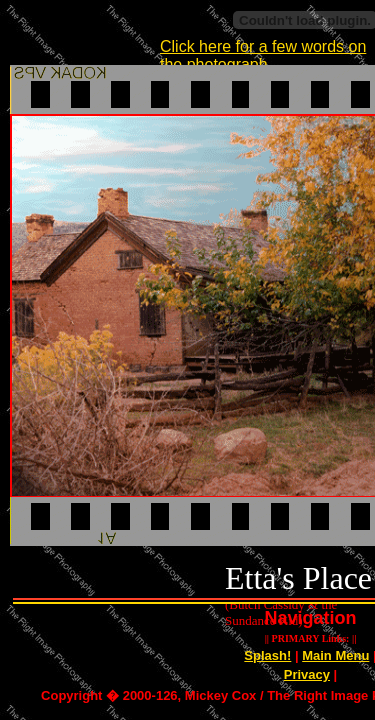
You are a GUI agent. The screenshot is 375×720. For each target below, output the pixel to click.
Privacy (307, 674)
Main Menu (335, 655)
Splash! (267, 655)
